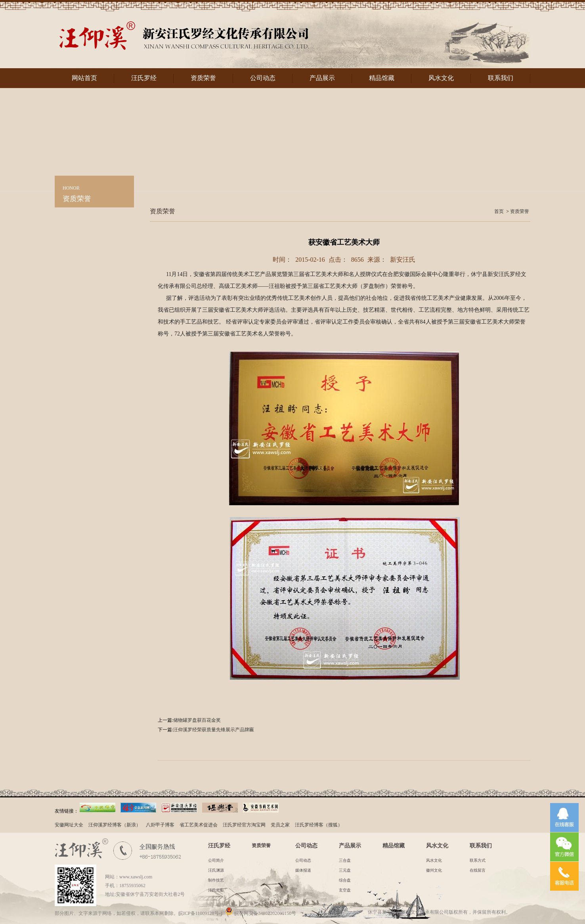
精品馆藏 (382, 78)
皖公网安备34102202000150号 (261, 913)
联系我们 (501, 78)
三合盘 (345, 860)
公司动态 (263, 78)
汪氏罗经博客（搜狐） (319, 825)
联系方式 (478, 860)
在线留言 (478, 870)
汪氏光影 (216, 890)
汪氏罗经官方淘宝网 (244, 825)
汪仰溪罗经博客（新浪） (115, 825)
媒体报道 (303, 870)
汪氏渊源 (216, 870)
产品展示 (322, 78)
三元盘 (345, 870)
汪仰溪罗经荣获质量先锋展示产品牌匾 (214, 730)
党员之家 (280, 825)
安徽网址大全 (69, 825)
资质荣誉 (203, 78)
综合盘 (345, 880)
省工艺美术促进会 (199, 825)
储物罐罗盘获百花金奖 (197, 720)
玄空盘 (345, 890)
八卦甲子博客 (160, 825)
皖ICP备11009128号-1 (201, 913)
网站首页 (84, 78)
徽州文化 (434, 870)
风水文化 (441, 78)
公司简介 (216, 860)
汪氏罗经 (144, 78)
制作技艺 (216, 880)
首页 (499, 211)
